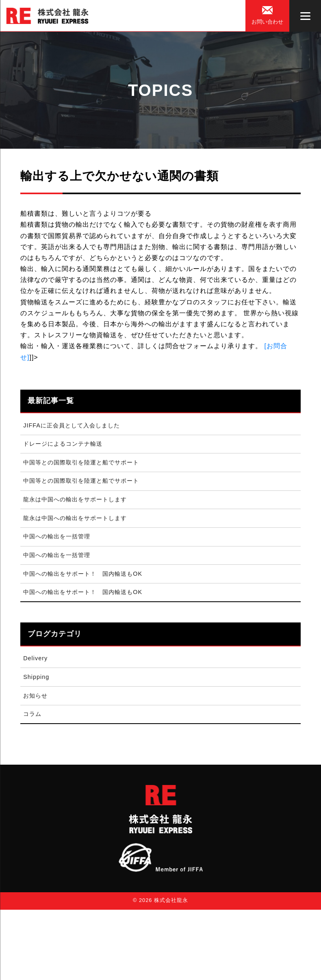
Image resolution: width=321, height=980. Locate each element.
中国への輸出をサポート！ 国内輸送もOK (83, 574)
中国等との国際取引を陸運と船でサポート (81, 462)
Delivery (35, 658)
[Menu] (305, 16)
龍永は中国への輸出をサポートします (75, 499)
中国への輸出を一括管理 (57, 536)
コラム (32, 714)
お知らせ (35, 696)
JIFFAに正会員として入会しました (72, 425)
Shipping (36, 677)
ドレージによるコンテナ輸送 (63, 444)
